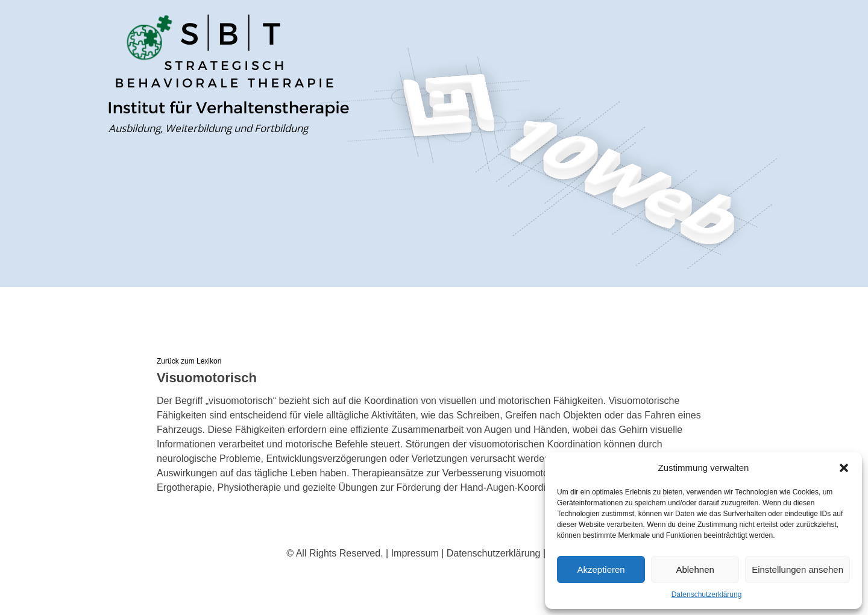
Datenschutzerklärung (707, 594)
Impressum (415, 553)
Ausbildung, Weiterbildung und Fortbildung (208, 128)
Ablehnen (695, 569)
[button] (844, 468)
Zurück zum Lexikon (189, 361)
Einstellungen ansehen (797, 569)
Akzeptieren (601, 569)
